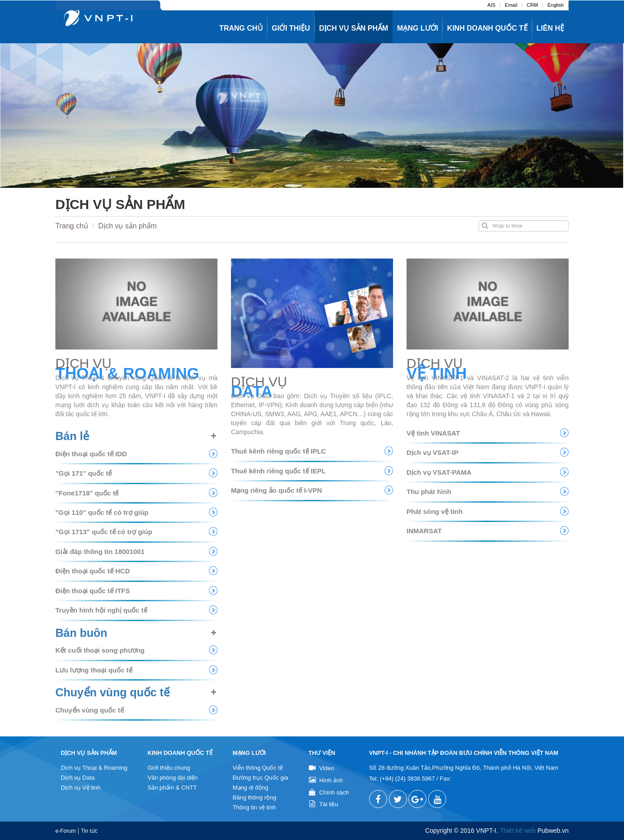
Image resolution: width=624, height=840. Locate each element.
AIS (492, 5)
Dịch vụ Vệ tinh (81, 788)
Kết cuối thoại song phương (100, 650)
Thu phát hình (429, 492)
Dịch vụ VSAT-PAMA (439, 472)
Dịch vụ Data (78, 778)
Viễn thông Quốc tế (258, 768)
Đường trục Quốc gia (260, 778)
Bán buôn (81, 633)
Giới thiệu (291, 28)
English (556, 5)
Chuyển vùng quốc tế (113, 692)
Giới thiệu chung (169, 768)
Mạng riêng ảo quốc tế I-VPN (276, 490)
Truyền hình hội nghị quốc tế (101, 610)
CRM (532, 5)
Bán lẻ (72, 436)
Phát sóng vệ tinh (435, 511)
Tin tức (89, 831)
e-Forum (66, 831)
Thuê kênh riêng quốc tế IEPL (278, 471)
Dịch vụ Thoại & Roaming (94, 768)
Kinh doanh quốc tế (487, 28)
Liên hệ (550, 28)
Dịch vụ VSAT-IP (432, 452)
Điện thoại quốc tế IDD (91, 454)
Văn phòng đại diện (173, 778)
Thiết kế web (518, 831)
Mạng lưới (418, 28)
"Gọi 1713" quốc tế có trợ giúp (104, 532)
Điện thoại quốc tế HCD (93, 571)
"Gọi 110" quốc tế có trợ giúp (102, 512)
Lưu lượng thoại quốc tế (94, 670)
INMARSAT (424, 531)
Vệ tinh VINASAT (433, 433)
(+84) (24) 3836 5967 (407, 779)
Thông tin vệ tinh (254, 807)
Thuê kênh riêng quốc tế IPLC (278, 451)
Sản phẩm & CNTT (172, 788)
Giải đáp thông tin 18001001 (100, 552)
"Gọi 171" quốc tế (84, 473)
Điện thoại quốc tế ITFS (93, 591)
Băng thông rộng (255, 797)
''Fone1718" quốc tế (87, 493)
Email (511, 5)
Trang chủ (241, 28)
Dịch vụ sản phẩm (354, 28)
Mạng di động (251, 788)
